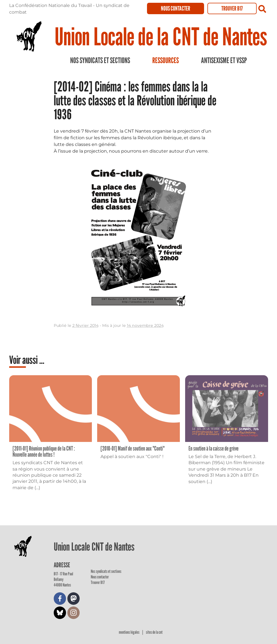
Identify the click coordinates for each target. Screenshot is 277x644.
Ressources (166, 60)
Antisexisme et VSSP (224, 60)
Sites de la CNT (154, 632)
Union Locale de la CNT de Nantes (161, 36)
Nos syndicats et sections (100, 60)
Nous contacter (176, 8)
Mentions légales (129, 632)
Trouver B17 (232, 8)
